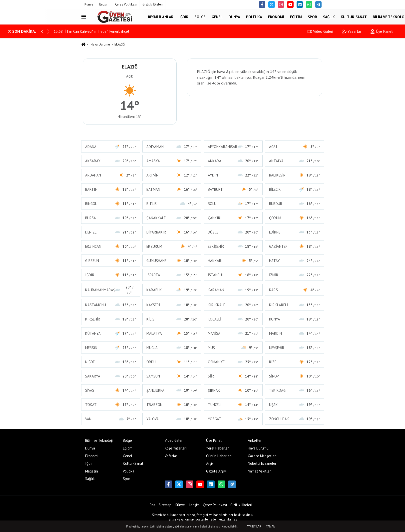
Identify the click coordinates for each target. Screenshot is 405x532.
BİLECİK (295, 189)
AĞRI (295, 147)
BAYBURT (233, 189)
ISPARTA (172, 275)
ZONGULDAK (295, 419)
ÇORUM (295, 218)
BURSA (111, 218)
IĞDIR (111, 275)
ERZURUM (172, 246)
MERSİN (111, 348)
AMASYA (172, 161)
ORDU (172, 362)
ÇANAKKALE (172, 218)
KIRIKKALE (233, 305)
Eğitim (296, 17)
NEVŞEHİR (295, 348)
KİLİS (172, 319)
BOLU (233, 204)
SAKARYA (111, 376)
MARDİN (295, 333)
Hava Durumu (100, 44)
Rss (153, 505)
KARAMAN (233, 290)
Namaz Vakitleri (260, 471)
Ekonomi (276, 17)
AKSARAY (111, 161)
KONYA (295, 319)
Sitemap (165, 505)
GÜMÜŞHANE (172, 261)
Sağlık (329, 17)
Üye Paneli (382, 31)
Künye (89, 4)
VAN (111, 419)
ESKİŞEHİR (233, 246)
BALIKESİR (295, 175)
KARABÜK (172, 290)
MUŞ (233, 348)
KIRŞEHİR (111, 319)
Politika (254, 17)
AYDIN (233, 175)
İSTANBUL (233, 275)
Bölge (200, 17)
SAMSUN (172, 376)
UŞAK (295, 405)
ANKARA (233, 161)
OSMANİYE (233, 362)
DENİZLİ (111, 232)
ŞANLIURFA (172, 390)
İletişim (104, 4)
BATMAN (172, 189)
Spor (312, 17)
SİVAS (111, 390)
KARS (295, 290)
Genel (217, 17)
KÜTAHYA (111, 333)
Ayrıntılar (254, 526)
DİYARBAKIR (172, 232)
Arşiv (210, 463)
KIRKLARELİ (295, 305)
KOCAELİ (233, 319)
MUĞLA (172, 348)
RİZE (295, 362)
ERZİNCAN (111, 246)
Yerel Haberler (217, 448)
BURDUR (295, 204)
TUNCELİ (233, 405)
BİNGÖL (111, 204)
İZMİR (295, 275)
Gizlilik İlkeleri (153, 4)
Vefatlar (171, 456)
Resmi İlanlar (161, 17)
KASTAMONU (111, 305)
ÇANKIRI (233, 218)
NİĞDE (111, 362)
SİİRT (233, 376)
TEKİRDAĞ (295, 390)
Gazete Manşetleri (262, 456)
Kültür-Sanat (354, 17)
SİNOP (295, 376)
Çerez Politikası (126, 4)
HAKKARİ (233, 261)
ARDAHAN (111, 175)
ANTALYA (295, 161)
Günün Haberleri (219, 456)
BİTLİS (172, 204)
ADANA (111, 147)
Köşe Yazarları (176, 448)
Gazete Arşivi (216, 471)
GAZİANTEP (295, 246)
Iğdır (184, 17)
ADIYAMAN (172, 147)
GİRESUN (111, 261)
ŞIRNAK (233, 390)
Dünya (234, 17)
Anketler (255, 440)
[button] (48, 31)
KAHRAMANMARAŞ (111, 290)
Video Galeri (320, 31)
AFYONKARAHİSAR (233, 147)
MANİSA (233, 333)
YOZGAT (233, 419)
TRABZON (172, 405)
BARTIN (111, 189)
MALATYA (172, 333)
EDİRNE (295, 232)
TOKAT (111, 405)
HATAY (295, 261)
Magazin (92, 471)
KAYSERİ (172, 305)
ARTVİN (172, 175)
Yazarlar (352, 31)
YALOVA (172, 419)
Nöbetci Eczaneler (262, 463)
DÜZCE (233, 232)
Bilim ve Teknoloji (99, 440)
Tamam (271, 526)
